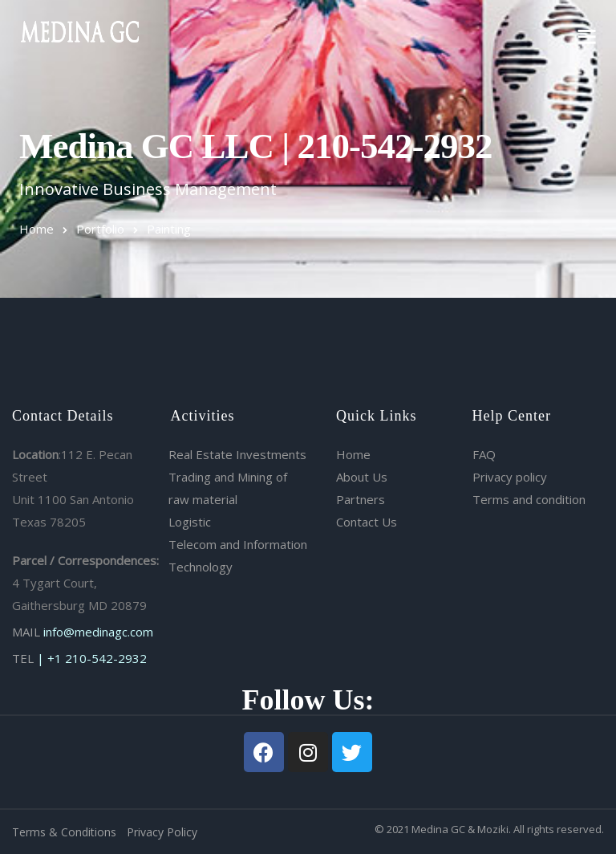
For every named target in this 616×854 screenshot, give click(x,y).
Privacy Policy (162, 832)
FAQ (484, 454)
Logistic (190, 522)
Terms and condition (529, 499)
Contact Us (367, 522)
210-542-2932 (106, 658)
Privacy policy (510, 477)
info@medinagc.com (98, 632)
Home (36, 229)
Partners (361, 499)
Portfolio (100, 229)
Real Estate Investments (237, 454)
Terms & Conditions (64, 832)
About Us (362, 477)
